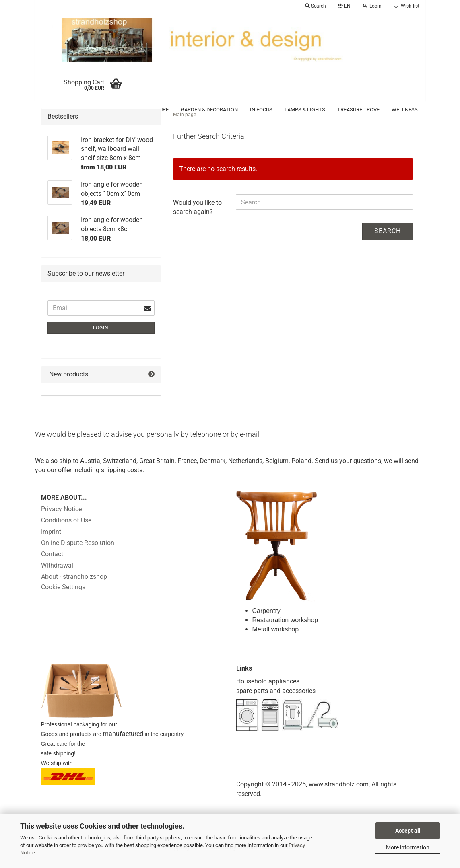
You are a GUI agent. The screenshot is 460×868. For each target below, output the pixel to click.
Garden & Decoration (209, 110)
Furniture (155, 110)
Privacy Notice (61, 520)
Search (388, 242)
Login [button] (372, 6)
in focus (261, 110)
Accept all (408, 831)
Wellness (405, 110)
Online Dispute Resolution (78, 554)
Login (101, 339)
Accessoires (71, 110)
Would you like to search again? (197, 218)
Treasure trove (358, 110)
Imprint (51, 542)
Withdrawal (57, 576)
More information (408, 847)
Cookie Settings (63, 598)
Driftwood (114, 110)
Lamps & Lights (305, 110)
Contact (52, 565)
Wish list (406, 6)
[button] (344, 6)
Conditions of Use (66, 531)
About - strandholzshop (74, 587)
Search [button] (316, 6)
